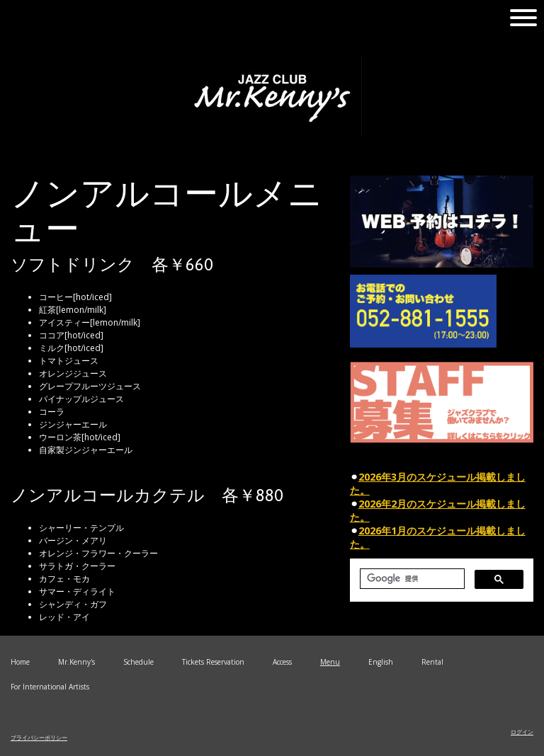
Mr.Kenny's (76, 662)
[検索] (411, 579)
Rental (432, 662)
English (381, 662)
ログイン (522, 732)
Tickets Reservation (213, 662)
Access (282, 662)
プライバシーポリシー (39, 737)
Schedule (138, 662)
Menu (330, 662)
